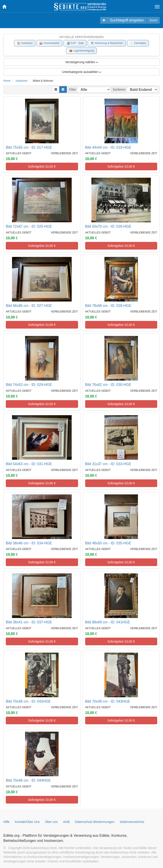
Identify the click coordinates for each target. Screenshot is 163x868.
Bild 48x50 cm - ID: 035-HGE (108, 543)
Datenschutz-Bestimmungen (95, 822)
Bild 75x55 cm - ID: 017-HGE (29, 147)
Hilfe (6, 822)
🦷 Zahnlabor (138, 43)
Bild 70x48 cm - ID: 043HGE (108, 701)
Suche (153, 20)
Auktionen (22, 81)
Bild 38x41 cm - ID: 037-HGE (29, 622)
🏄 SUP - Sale (75, 43)
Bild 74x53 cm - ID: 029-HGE (29, 385)
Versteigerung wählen (81, 62)
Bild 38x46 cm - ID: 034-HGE (29, 543)
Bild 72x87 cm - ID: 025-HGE (29, 226)
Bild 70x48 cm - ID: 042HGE (28, 701)
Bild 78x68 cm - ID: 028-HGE (108, 306)
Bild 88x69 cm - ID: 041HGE (108, 622)
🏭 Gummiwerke (49, 43)
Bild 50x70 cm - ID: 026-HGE (108, 226)
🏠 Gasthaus (25, 43)
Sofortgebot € (42, 167)
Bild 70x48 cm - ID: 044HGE (28, 780)
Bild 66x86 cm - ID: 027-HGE (29, 306)
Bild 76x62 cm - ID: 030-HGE (108, 385)
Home (7, 81)
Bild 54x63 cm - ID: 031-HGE (29, 464)
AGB (66, 822)
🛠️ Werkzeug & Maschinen (107, 43)
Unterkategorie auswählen (81, 72)
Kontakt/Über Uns (27, 822)
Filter (73, 90)
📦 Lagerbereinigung (82, 51)
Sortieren (119, 90)
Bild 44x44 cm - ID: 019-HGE (108, 147)
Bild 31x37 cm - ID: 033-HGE (108, 464)
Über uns (51, 822)
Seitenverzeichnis (132, 822)
